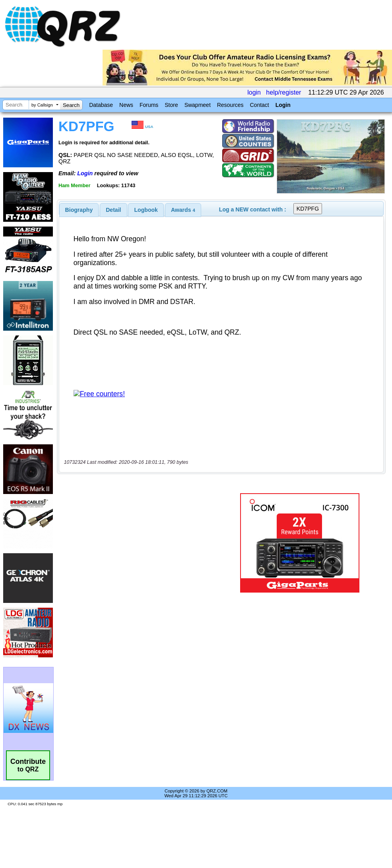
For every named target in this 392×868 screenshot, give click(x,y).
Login (283, 105)
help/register (283, 92)
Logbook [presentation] (146, 210)
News (126, 105)
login (254, 92)
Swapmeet (198, 105)
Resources (230, 105)
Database (101, 105)
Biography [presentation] (79, 210)
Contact (259, 105)
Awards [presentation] (183, 210)
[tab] (79, 210)
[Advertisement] (142, 543)
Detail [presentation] (113, 210)
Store (171, 105)
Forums (149, 105)
